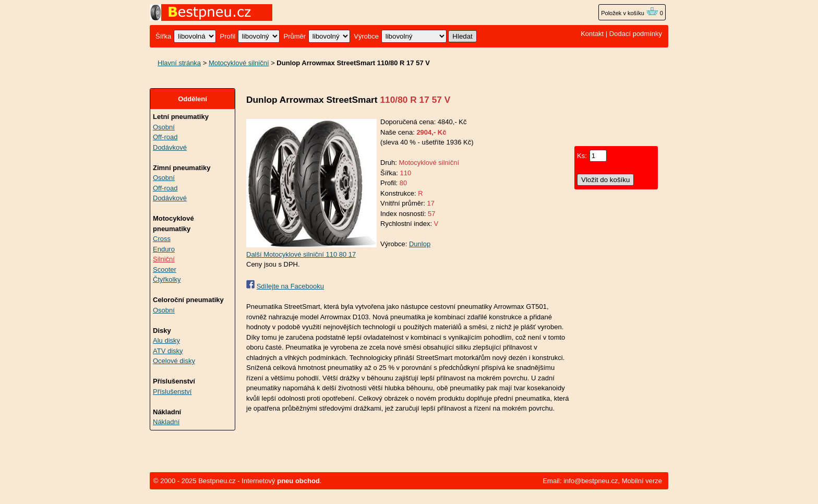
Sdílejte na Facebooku (290, 286)
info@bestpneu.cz (591, 481)
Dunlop (420, 244)
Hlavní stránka (179, 63)
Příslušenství (172, 392)
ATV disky (168, 351)
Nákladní (166, 422)
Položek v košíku (630, 13)
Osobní (164, 127)
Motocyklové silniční (239, 63)
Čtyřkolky (167, 279)
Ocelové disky (174, 361)
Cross (162, 239)
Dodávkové (170, 147)
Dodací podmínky (636, 34)
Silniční (164, 259)
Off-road (165, 137)
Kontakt (592, 34)
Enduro (164, 249)
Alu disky (166, 340)
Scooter (165, 269)
